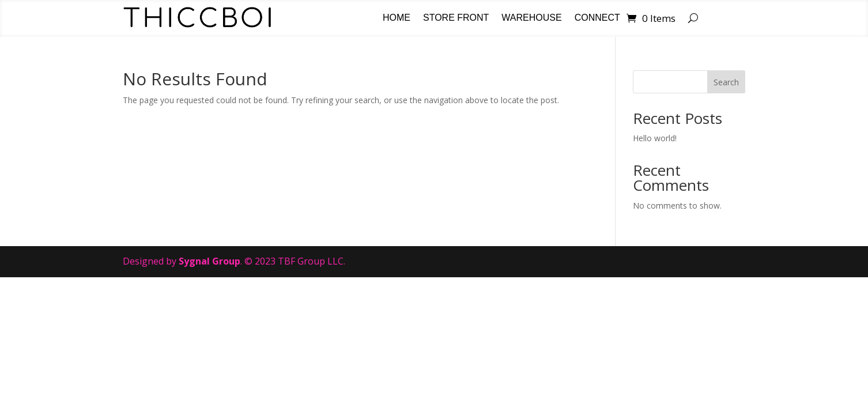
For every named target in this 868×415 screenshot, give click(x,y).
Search (726, 82)
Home (397, 18)
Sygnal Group (210, 261)
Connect (597, 18)
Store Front (456, 18)
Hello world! (655, 138)
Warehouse (531, 18)
